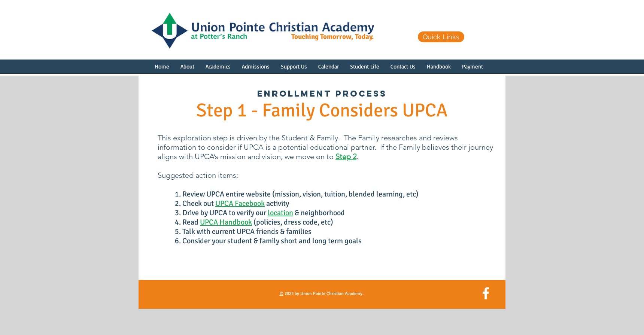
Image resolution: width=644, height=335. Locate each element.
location (280, 213)
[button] (187, 69)
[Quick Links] (441, 37)
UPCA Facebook (240, 203)
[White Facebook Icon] (486, 293)
